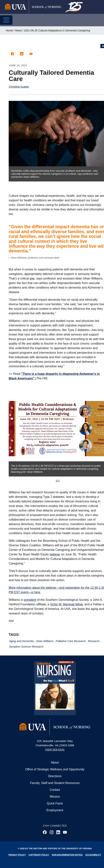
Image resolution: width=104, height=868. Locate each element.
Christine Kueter (19, 87)
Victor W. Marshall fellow (66, 604)
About (55, 763)
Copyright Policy (39, 855)
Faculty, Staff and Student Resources (55, 783)
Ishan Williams (45, 641)
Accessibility (93, 855)
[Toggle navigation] (6, 20)
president (30, 600)
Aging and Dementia (21, 641)
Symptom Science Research (26, 647)
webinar (55, 554)
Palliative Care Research (71, 641)
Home (9, 30)
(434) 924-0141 (55, 749)
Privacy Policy (17, 855)
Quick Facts (55, 803)
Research (94, 641)
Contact (55, 790)
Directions (55, 776)
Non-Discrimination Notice (67, 855)
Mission (55, 797)
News (18, 30)
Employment (55, 810)
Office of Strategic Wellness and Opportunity (55, 769)
